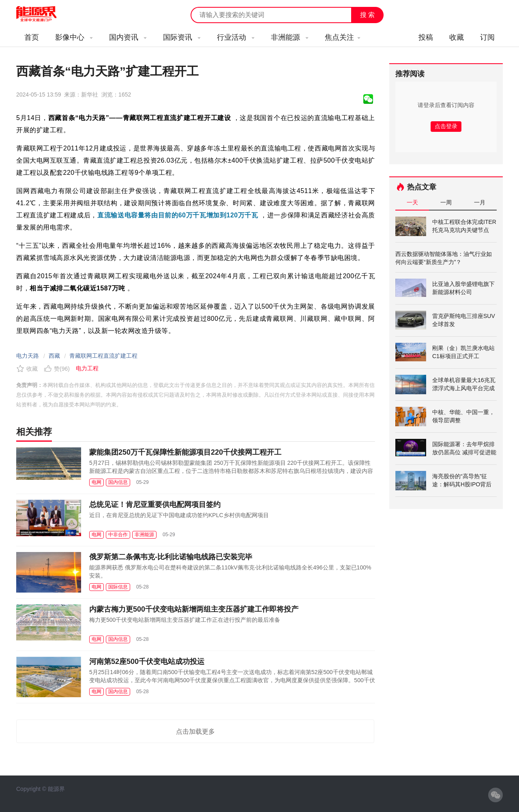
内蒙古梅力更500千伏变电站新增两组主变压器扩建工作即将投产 (194, 609)
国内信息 (118, 482)
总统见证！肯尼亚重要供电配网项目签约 (155, 505)
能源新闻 (44, 14)
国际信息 (118, 587)
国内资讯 (128, 37)
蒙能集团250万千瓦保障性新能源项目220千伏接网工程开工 (185, 452)
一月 (480, 202)
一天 (412, 202)
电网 (97, 482)
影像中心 (74, 37)
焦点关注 (343, 37)
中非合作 (118, 535)
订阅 (487, 37)
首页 (32, 37)
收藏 (457, 37)
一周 (446, 202)
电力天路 (28, 356)
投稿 (426, 37)
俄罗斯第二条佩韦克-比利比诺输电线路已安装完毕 (171, 557)
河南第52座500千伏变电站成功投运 (147, 662)
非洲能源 (290, 37)
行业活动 (236, 37)
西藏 (54, 356)
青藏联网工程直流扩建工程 (103, 356)
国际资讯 (182, 37)
